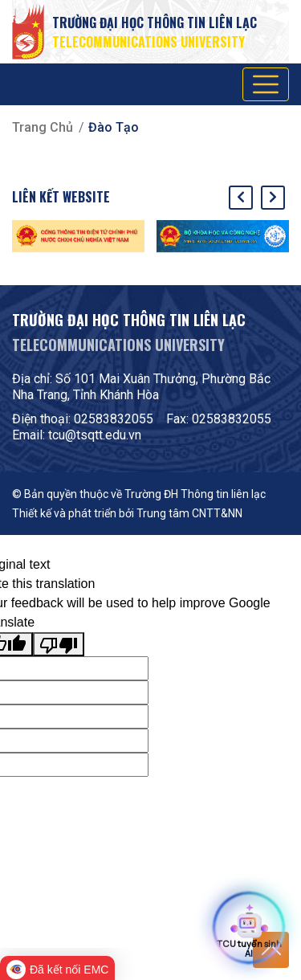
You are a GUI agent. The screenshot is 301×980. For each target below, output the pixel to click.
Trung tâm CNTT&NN (189, 513)
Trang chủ (43, 127)
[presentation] (241, 198)
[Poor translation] (59, 645)
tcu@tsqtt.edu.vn (95, 435)
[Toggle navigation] (266, 84)
